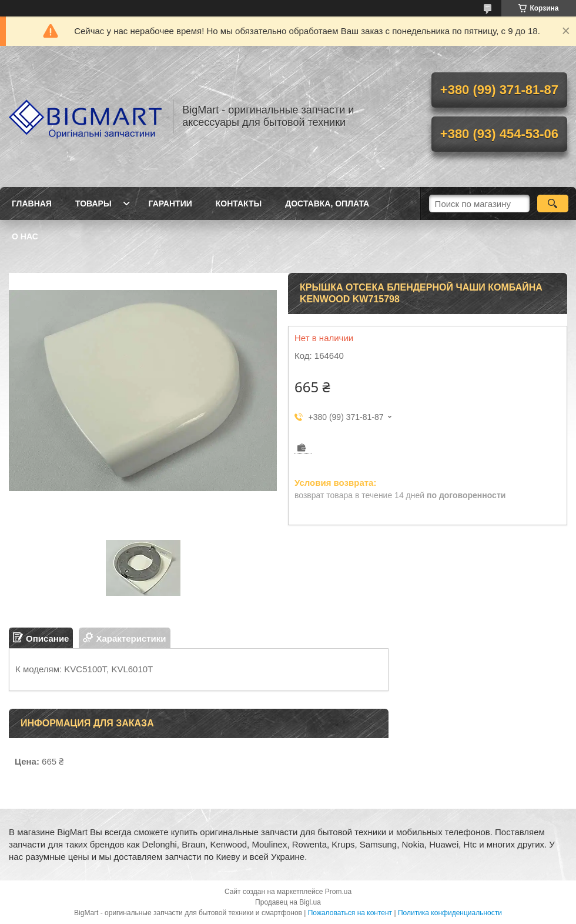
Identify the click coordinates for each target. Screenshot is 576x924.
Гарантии (170, 204)
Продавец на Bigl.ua (288, 902)
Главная (32, 204)
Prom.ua (338, 892)
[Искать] (553, 204)
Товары (93, 204)
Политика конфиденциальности (450, 913)
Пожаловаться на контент (350, 913)
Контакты (239, 204)
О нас (25, 236)
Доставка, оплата (327, 204)
